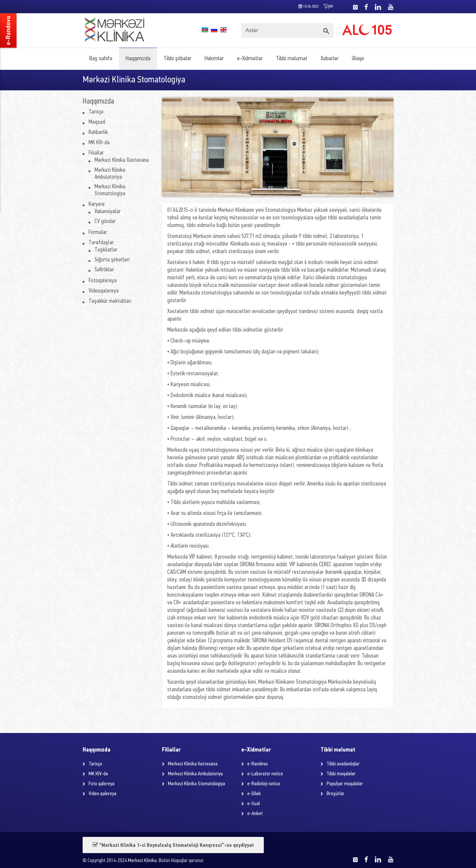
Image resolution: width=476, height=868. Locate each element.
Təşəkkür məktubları (110, 301)
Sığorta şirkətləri (112, 260)
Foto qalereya (101, 784)
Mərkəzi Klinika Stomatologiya (197, 784)
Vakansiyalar (108, 212)
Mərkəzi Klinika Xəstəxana (122, 160)
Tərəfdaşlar (101, 243)
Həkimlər (214, 59)
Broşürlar (336, 794)
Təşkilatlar (106, 250)
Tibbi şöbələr (178, 59)
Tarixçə (96, 112)
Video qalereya (102, 794)
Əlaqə (358, 59)
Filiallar (96, 153)
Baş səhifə (101, 59)
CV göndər (105, 222)
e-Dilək (254, 794)
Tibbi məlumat (292, 59)
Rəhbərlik (98, 133)
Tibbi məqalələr (341, 774)
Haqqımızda (138, 59)
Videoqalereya (104, 291)
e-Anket (255, 814)
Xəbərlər (330, 59)
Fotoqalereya (103, 281)
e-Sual (254, 804)
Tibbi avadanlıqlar (343, 764)
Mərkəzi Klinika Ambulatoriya (195, 774)
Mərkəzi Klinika (142, 861)
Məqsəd (97, 122)
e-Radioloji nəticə (264, 784)
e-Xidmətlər (250, 59)
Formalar (98, 232)
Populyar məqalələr (345, 784)
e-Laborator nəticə (265, 774)
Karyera (97, 204)
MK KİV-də (99, 143)
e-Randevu (258, 764)
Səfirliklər (104, 270)
